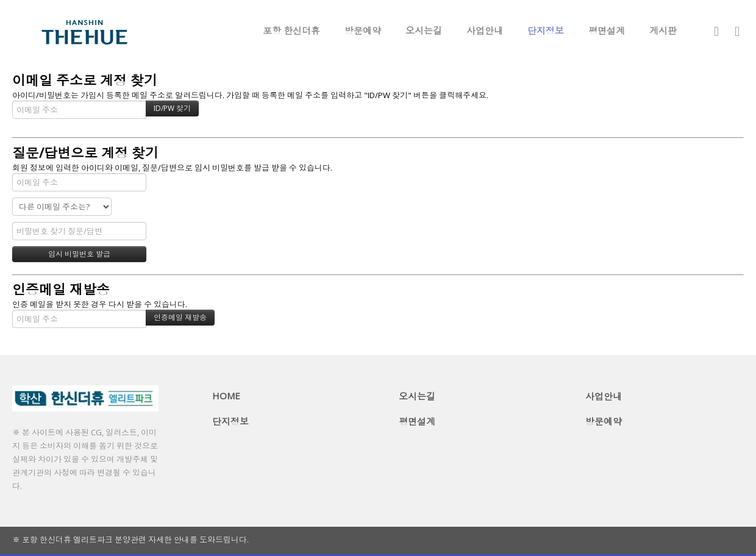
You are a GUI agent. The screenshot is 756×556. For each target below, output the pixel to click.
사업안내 (485, 30)
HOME (226, 396)
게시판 (663, 30)
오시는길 (424, 30)
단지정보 (546, 30)
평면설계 (607, 30)
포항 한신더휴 (291, 30)
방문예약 (363, 30)
